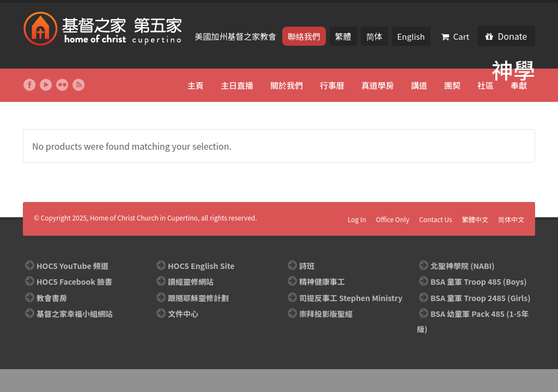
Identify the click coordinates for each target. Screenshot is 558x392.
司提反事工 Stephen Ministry (351, 298)
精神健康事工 (322, 281)
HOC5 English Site (201, 266)
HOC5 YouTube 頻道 (72, 266)
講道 (419, 85)
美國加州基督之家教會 (236, 36)
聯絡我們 (304, 36)
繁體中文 (475, 219)
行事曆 (332, 85)
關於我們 (287, 85)
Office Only (393, 219)
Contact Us (436, 219)
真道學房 (378, 85)
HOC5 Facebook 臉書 (74, 281)
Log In (357, 219)
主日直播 (237, 85)
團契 (452, 85)
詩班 (307, 266)
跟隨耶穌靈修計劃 (198, 298)
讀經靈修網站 (191, 281)
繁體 (343, 36)
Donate (506, 36)
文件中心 (183, 314)
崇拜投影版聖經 (326, 314)
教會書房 (52, 298)
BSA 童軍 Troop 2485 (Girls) (480, 298)
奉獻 (519, 85)
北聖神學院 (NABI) (462, 266)
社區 (486, 85)
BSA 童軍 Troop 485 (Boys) (478, 281)
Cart (456, 36)
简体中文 (511, 219)
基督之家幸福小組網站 (75, 314)
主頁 (196, 85)
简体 (374, 36)
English (411, 36)
